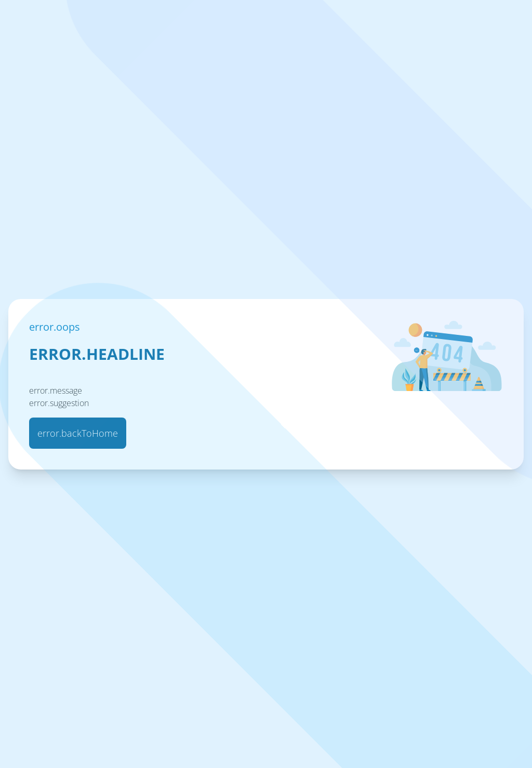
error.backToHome (78, 433)
